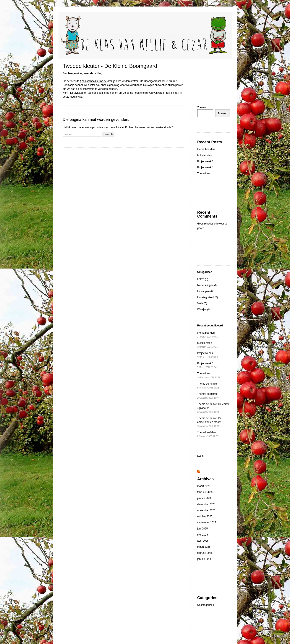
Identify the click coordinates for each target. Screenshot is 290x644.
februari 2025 (205, 553)
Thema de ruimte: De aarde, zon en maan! (210, 422)
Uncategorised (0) (208, 297)
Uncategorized (206, 605)
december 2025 (206, 504)
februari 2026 (205, 492)
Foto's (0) (203, 279)
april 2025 (203, 541)
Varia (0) (202, 303)
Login (200, 456)
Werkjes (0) (204, 310)
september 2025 (207, 523)
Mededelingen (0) (207, 285)
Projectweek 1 (205, 167)
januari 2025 (204, 559)
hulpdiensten (205, 155)
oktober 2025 (205, 516)
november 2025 (206, 510)
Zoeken (202, 107)
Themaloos (204, 174)
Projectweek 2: (206, 161)
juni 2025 (203, 529)
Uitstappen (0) (205, 291)
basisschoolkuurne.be (94, 81)
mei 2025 (203, 535)
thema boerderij (206, 149)
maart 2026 (204, 486)
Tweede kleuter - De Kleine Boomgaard (110, 66)
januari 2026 (204, 498)
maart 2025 (204, 547)
